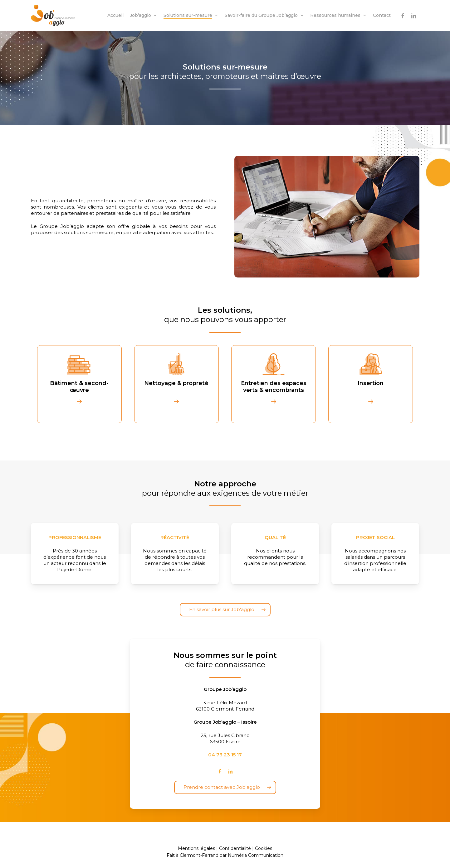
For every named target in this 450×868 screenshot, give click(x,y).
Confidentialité (235, 848)
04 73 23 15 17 (225, 755)
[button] (225, 610)
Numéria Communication (256, 855)
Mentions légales (196, 848)
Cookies (264, 848)
